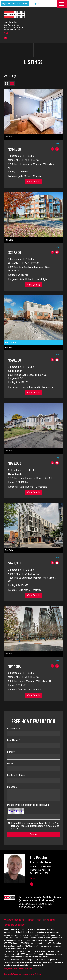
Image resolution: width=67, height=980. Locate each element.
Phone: (11, 764)
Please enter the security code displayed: (28, 805)
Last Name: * (14, 740)
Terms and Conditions (15, 925)
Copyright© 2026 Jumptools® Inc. (18, 969)
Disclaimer (50, 920)
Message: (12, 787)
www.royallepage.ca (14, 920)
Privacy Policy (34, 920)
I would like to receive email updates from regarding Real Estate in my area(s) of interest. (35, 826)
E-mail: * (11, 752)
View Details (33, 182)
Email (6, 33)
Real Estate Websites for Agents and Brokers (22, 974)
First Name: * (14, 729)
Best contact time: (16, 775)
